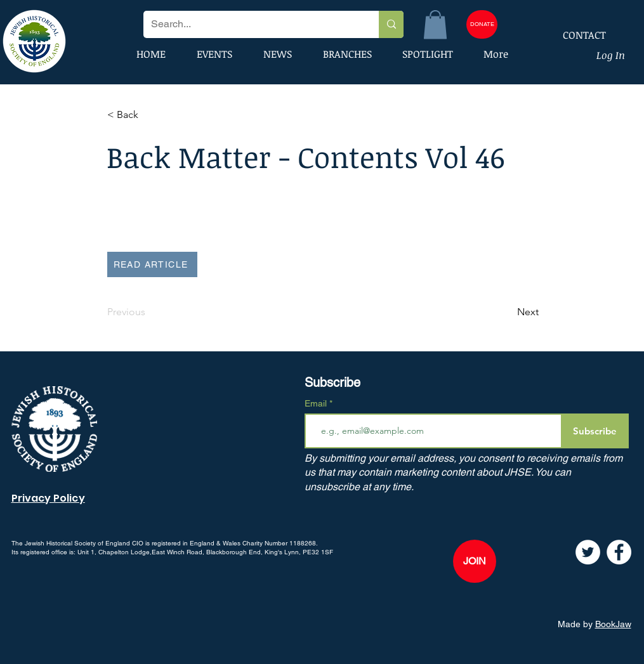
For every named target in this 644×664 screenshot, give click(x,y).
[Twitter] (588, 552)
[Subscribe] (595, 431)
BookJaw (613, 624)
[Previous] (149, 312)
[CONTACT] (576, 35)
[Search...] (252, 24)
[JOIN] (475, 561)
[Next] (507, 312)
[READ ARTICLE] (152, 264)
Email (317, 403)
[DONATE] (482, 24)
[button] (435, 24)
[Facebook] (619, 552)
